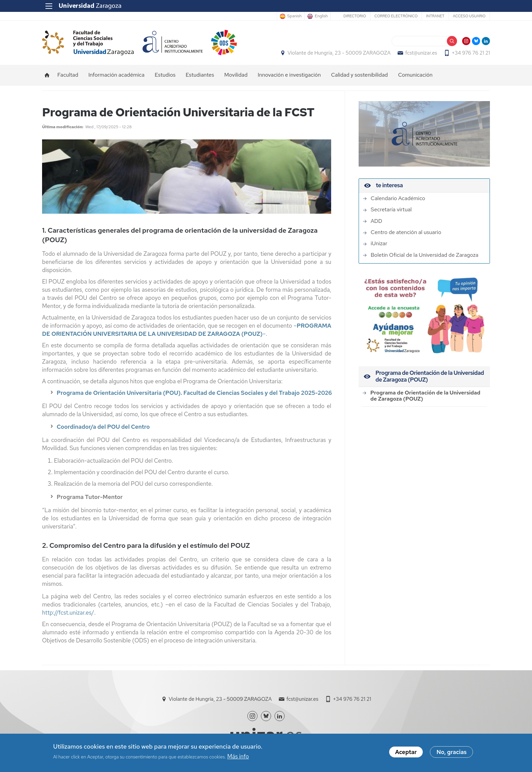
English (321, 16)
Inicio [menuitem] (47, 75)
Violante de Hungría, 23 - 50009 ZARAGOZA (339, 53)
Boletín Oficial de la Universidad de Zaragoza (425, 255)
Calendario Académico (398, 198)
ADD (377, 221)
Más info (238, 757)
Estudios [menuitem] (165, 75)
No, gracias (451, 753)
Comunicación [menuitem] (415, 75)
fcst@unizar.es (421, 53)
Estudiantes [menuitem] (200, 75)
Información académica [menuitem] (116, 75)
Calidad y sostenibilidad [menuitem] (360, 75)
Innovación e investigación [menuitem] (289, 75)
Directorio (355, 16)
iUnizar (379, 244)
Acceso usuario (469, 16)
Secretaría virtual (391, 210)
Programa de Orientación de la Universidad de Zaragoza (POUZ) (425, 396)
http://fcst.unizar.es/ (68, 613)
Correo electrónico (396, 16)
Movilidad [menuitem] (236, 75)
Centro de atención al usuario (406, 232)
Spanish (294, 16)
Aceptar (406, 753)
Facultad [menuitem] (68, 75)
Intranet (435, 16)
